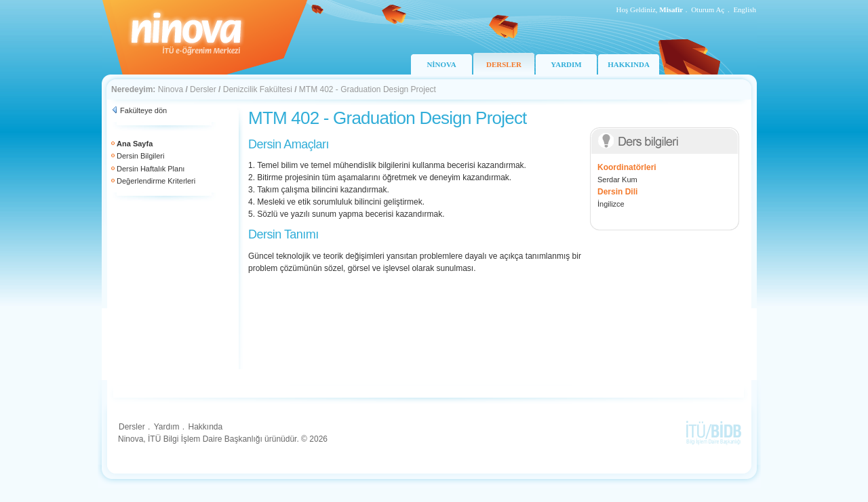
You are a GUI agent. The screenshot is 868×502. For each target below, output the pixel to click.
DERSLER (504, 64)
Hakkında (205, 427)
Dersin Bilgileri (140, 156)
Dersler (203, 89)
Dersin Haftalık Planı (151, 169)
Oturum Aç (708, 9)
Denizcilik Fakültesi (258, 89)
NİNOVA (441, 64)
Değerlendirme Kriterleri (156, 181)
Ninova (171, 89)
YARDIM (566, 64)
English (745, 9)
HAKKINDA (629, 64)
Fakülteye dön (143, 110)
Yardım (167, 427)
